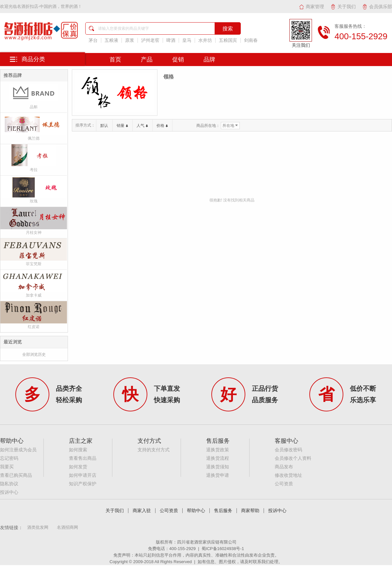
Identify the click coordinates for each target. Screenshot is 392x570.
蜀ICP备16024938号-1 (223, 549)
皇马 (187, 40)
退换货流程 (218, 458)
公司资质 (284, 484)
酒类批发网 (38, 527)
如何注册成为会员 (18, 450)
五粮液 (111, 40)
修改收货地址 (288, 475)
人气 (142, 126)
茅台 (93, 40)
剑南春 (251, 40)
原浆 (130, 40)
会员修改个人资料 (293, 458)
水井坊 (205, 40)
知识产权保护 (83, 484)
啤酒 (171, 40)
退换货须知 (218, 467)
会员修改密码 (288, 450)
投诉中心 (9, 492)
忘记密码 (9, 458)
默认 (104, 126)
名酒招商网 (67, 527)
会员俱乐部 (377, 7)
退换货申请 (218, 475)
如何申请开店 (83, 475)
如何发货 (78, 467)
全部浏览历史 (34, 354)
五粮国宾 (228, 40)
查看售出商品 (83, 458)
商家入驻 (142, 511)
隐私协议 (9, 484)
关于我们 (343, 7)
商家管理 (311, 7)
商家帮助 (250, 511)
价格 (162, 126)
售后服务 (223, 511)
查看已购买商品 (16, 475)
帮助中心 (196, 511)
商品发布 (284, 467)
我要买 (7, 467)
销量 (122, 126)
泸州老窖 (150, 40)
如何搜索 (78, 450)
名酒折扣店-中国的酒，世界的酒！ (49, 6)
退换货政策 (218, 450)
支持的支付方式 (154, 450)
